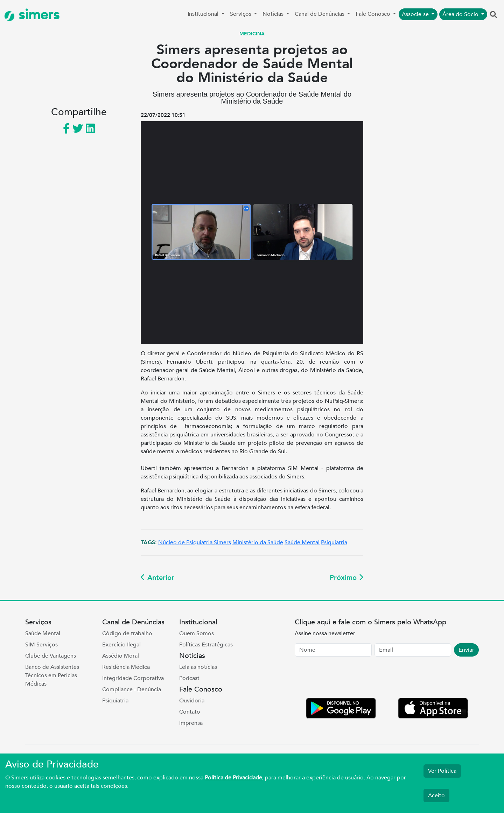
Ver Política (442, 771)
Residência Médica (126, 667)
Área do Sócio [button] (461, 14)
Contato (190, 712)
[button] (493, 15)
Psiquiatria (334, 542)
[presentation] (348, 679)
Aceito (436, 796)
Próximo (346, 578)
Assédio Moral (121, 656)
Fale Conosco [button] (374, 14)
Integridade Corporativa (133, 678)
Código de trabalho (127, 633)
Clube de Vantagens (51, 656)
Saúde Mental (302, 542)
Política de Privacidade (233, 778)
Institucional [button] (204, 14)
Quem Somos (197, 633)
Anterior (157, 578)
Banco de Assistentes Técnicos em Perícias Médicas (52, 675)
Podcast (189, 678)
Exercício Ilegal (121, 645)
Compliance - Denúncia (132, 689)
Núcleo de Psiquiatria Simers (195, 542)
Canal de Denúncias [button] (320, 14)
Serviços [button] (241, 14)
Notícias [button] (274, 14)
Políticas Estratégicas (206, 645)
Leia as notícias (198, 667)
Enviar (466, 650)
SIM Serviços (41, 645)
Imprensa (191, 723)
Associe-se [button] (416, 14)
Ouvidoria (192, 701)
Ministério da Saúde (258, 542)
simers (32, 15)
